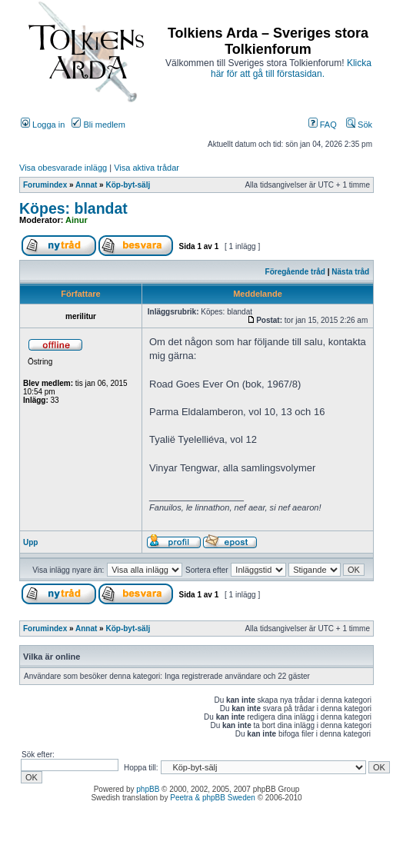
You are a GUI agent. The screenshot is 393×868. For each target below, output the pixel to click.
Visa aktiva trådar (147, 168)
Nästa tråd (350, 272)
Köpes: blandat (73, 208)
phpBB (148, 789)
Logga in (43, 125)
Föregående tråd (295, 272)
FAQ (323, 125)
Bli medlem (98, 125)
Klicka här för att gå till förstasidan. (291, 68)
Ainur (77, 220)
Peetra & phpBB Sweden (213, 798)
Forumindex (45, 185)
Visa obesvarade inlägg (63, 168)
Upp (30, 542)
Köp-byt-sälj (128, 185)
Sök (359, 125)
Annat (86, 185)
